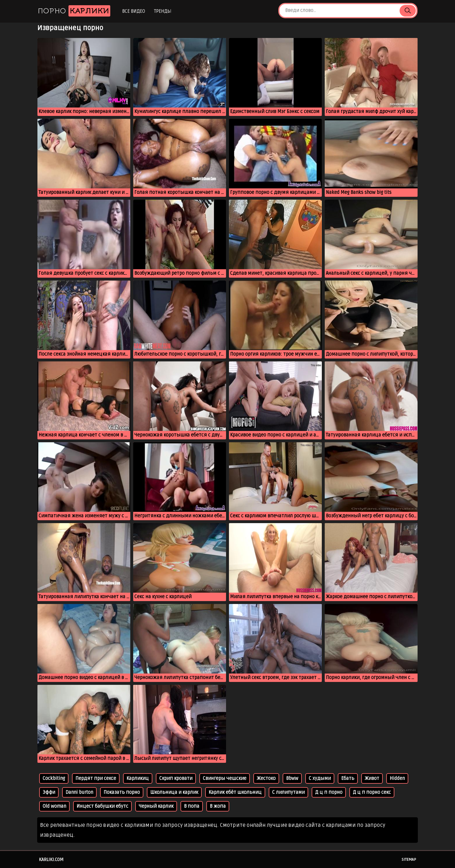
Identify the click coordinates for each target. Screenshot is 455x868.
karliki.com (51, 860)
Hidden (397, 778)
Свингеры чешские (225, 778)
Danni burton (79, 792)
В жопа (218, 806)
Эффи (49, 792)
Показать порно (122, 792)
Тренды (163, 11)
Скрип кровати (176, 778)
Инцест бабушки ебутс (102, 806)
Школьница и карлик (174, 792)
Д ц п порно (329, 792)
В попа (192, 806)
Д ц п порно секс (372, 792)
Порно (74, 11)
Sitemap (409, 860)
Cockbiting (54, 778)
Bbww (292, 778)
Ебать (348, 778)
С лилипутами (288, 792)
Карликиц (138, 778)
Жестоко (266, 778)
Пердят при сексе (96, 778)
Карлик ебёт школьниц (235, 792)
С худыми (320, 778)
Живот (372, 778)
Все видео (134, 11)
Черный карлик (156, 806)
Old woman (54, 806)
